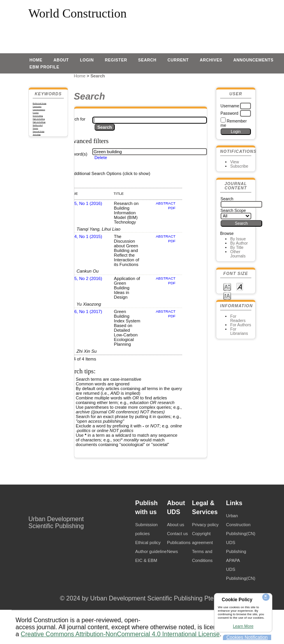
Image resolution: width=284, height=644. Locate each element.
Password (230, 113)
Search (147, 60)
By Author (239, 243)
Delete (101, 157)
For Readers (238, 318)
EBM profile (45, 67)
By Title (237, 248)
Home (36, 60)
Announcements (253, 60)
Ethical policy (148, 542)
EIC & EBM (146, 560)
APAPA (233, 560)
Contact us (177, 534)
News (172, 551)
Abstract (166, 203)
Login (87, 60)
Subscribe (239, 166)
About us (175, 525)
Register (116, 60)
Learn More (243, 626)
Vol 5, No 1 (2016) (84, 203)
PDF (172, 208)
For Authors (241, 325)
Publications (179, 542)
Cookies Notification (247, 637)
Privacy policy (205, 525)
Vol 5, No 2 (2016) (84, 278)
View (235, 162)
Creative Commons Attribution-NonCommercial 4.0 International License (120, 634)
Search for (75, 119)
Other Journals (238, 254)
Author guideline (151, 551)
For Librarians (239, 331)
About (61, 60)
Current (178, 60)
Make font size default (240, 286)
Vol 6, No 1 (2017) (84, 311)
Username (230, 106)
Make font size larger (227, 295)
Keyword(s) (76, 154)
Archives (211, 60)
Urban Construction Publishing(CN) (241, 525)
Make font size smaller (227, 286)
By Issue (238, 239)
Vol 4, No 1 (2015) (84, 236)
